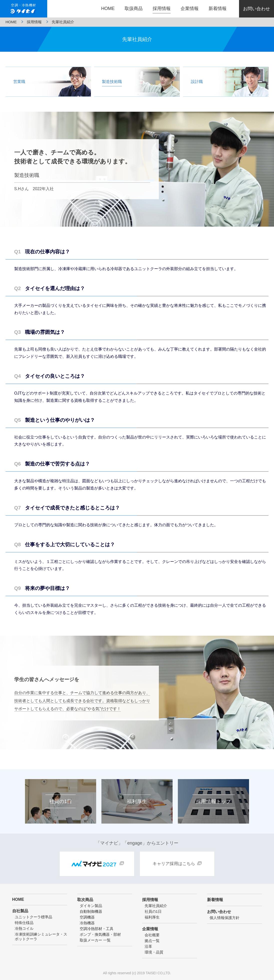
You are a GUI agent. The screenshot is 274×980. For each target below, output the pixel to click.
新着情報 (218, 8)
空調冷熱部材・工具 (97, 929)
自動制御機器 (91, 911)
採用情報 (162, 8)
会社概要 (152, 935)
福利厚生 (152, 917)
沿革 (148, 946)
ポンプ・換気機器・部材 (100, 934)
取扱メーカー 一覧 (95, 940)
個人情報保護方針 (225, 918)
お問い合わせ (257, 9)
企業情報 (190, 8)
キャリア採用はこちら (174, 864)
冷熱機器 (87, 923)
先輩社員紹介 (156, 906)
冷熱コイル (24, 928)
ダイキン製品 (91, 906)
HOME (108, 8)
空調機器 (87, 917)
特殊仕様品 (24, 923)
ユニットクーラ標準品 (33, 917)
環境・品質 (154, 952)
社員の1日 (153, 911)
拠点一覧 (152, 941)
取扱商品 (134, 8)
